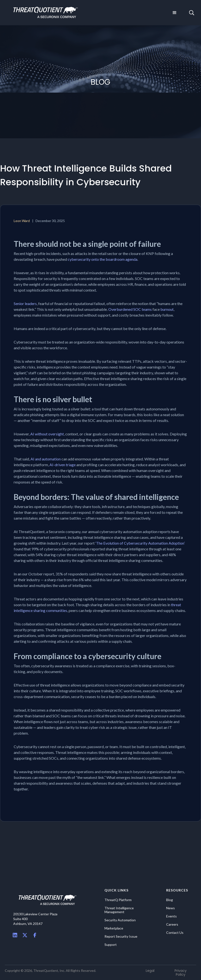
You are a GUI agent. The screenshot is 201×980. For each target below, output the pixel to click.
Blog (170, 900)
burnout (167, 309)
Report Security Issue (121, 936)
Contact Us (175, 933)
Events (171, 916)
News (171, 908)
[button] (175, 13)
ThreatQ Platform (118, 900)
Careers (172, 924)
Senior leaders (25, 303)
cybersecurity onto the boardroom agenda (103, 259)
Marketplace (114, 928)
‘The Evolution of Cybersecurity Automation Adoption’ (140, 543)
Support (111, 945)
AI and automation (46, 459)
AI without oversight (47, 434)
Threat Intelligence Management (119, 910)
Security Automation (120, 920)
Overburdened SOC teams (130, 309)
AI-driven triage (63, 465)
